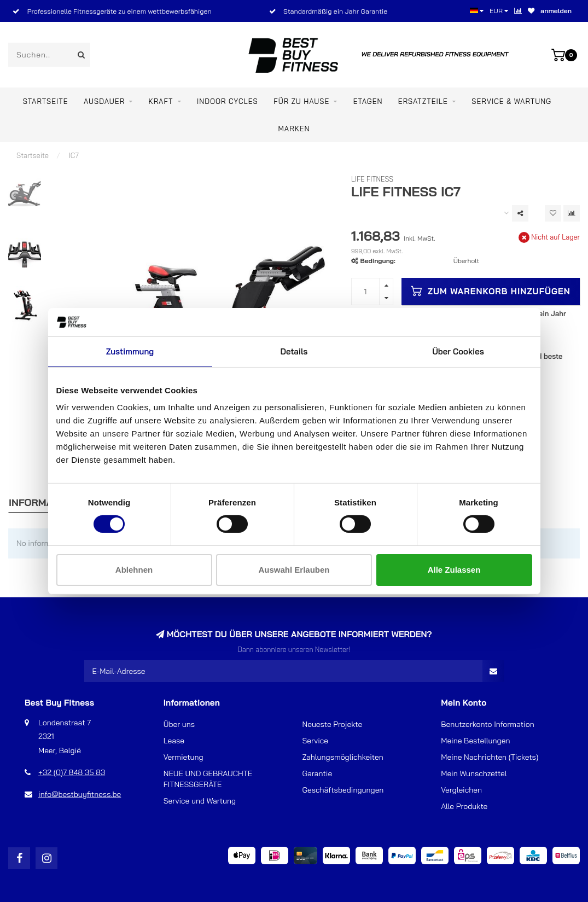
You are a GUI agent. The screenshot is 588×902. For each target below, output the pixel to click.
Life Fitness (372, 179)
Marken (294, 129)
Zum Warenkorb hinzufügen (490, 291)
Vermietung (184, 757)
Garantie (318, 773)
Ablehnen (134, 570)
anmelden (556, 11)
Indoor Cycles (228, 101)
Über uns (179, 724)
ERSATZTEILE (423, 101)
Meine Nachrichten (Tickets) (490, 757)
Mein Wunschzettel (474, 773)
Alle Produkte (464, 806)
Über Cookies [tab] (458, 351)
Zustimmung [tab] (130, 351)
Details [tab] (294, 351)
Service (316, 741)
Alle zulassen (454, 570)
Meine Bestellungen (475, 741)
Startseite (46, 101)
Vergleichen (461, 790)
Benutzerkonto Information (487, 724)
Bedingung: (378, 261)
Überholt (466, 261)
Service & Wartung (511, 101)
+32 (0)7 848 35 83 (72, 772)
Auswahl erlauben (294, 570)
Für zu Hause (301, 101)
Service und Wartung (200, 801)
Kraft (161, 101)
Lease (174, 741)
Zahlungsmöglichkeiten (343, 757)
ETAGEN (368, 101)
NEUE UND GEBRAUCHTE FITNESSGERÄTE (208, 779)
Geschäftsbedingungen (343, 790)
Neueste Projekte (333, 724)
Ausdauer (104, 101)
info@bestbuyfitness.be (80, 794)
